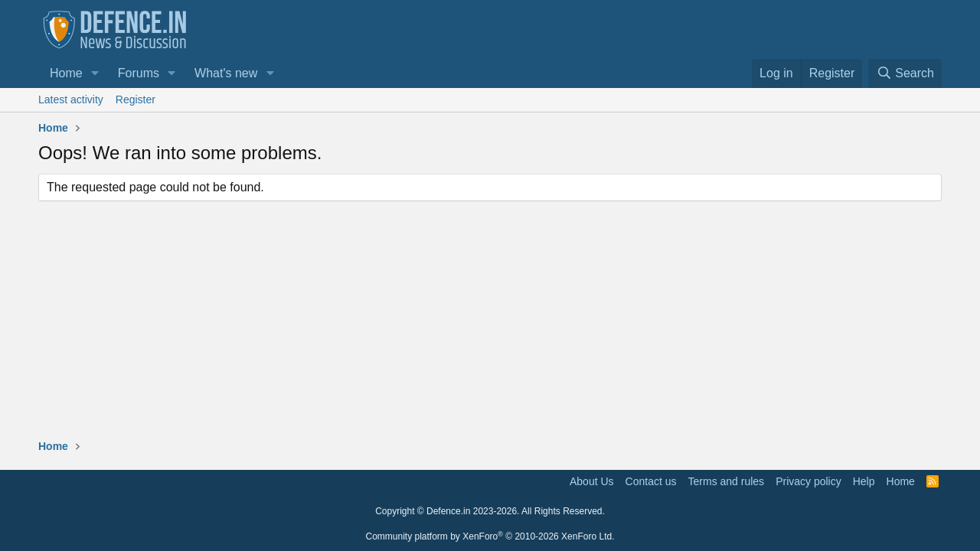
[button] (95, 73)
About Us (592, 481)
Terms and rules (727, 481)
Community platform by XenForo (490, 536)
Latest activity (71, 99)
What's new (226, 73)
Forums (139, 73)
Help (864, 481)
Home (66, 73)
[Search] (905, 73)
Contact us (651, 481)
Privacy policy (808, 481)
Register (136, 99)
